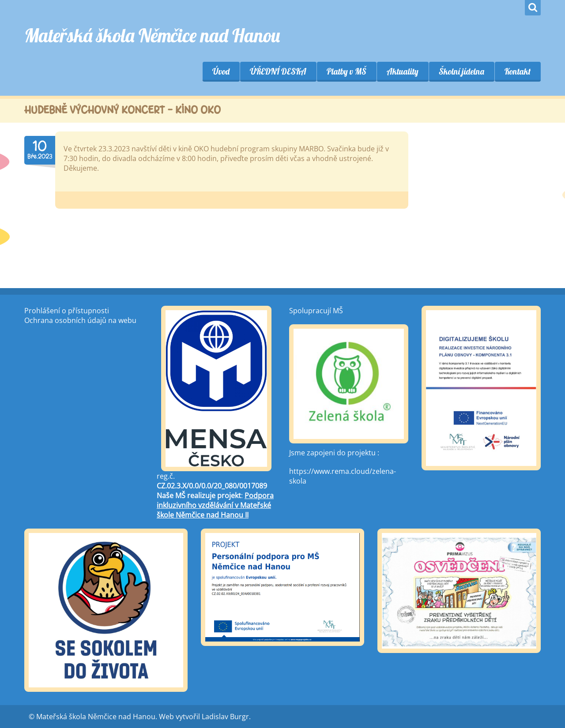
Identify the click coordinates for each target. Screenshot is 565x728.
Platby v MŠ (347, 71)
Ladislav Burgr (225, 717)
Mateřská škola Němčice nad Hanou (152, 36)
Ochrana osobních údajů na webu (80, 320)
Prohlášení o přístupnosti (67, 311)
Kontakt (518, 71)
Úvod (221, 71)
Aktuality (403, 71)
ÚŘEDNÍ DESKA (278, 71)
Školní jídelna (461, 71)
